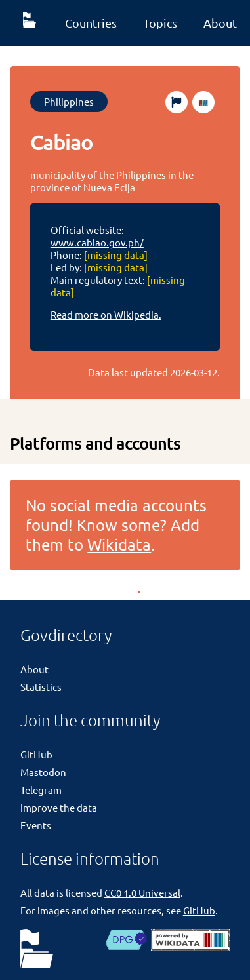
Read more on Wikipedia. (106, 314)
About (34, 669)
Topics (160, 23)
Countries (91, 23)
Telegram (41, 790)
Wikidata (119, 544)
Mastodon (43, 772)
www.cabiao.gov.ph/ (97, 242)
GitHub (36, 754)
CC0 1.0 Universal (142, 892)
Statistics (41, 687)
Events (36, 825)
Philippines (69, 101)
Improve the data (59, 807)
